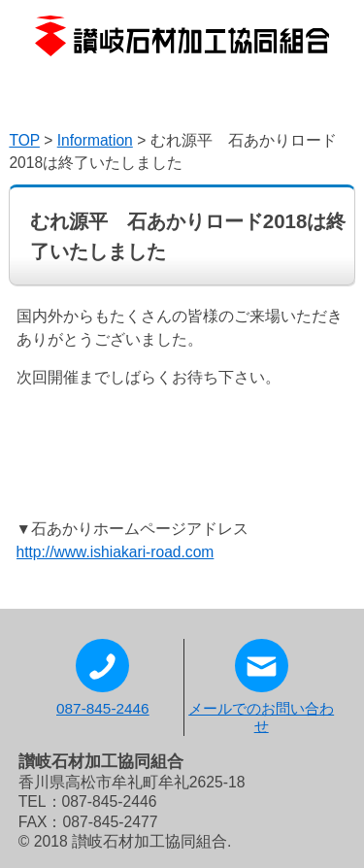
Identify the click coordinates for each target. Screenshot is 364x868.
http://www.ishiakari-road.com (116, 552)
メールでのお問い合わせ (261, 686)
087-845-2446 (103, 678)
